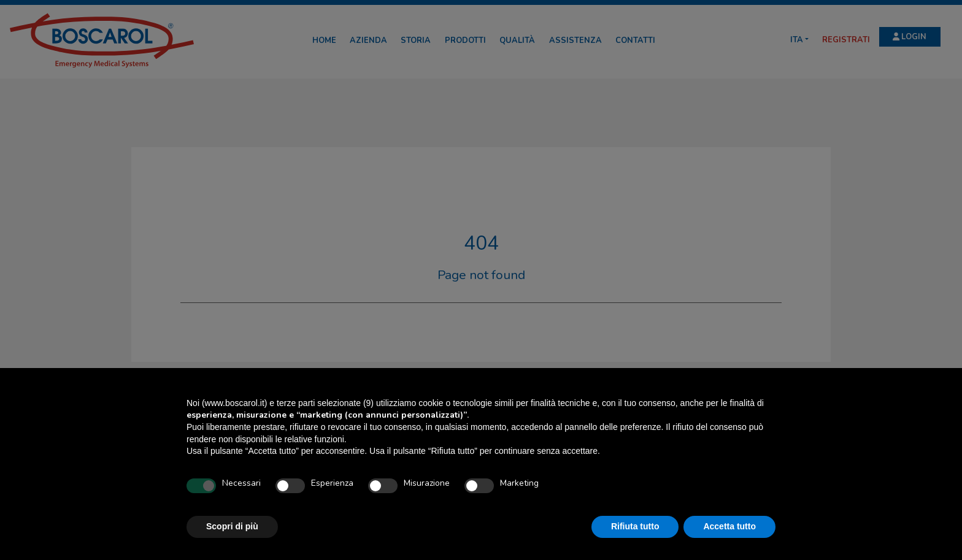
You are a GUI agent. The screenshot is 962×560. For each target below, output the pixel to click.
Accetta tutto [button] (729, 526)
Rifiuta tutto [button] (635, 526)
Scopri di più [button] (232, 526)
